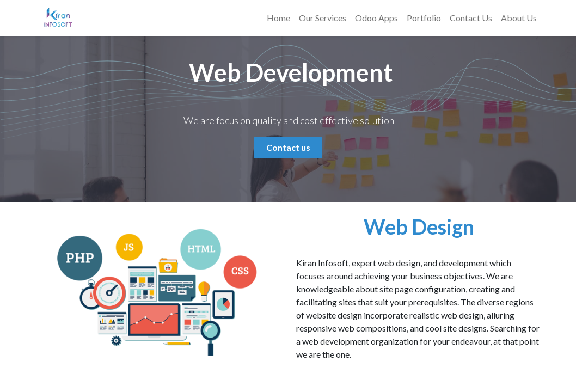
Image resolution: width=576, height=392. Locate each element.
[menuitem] (278, 18)
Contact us (288, 147)
